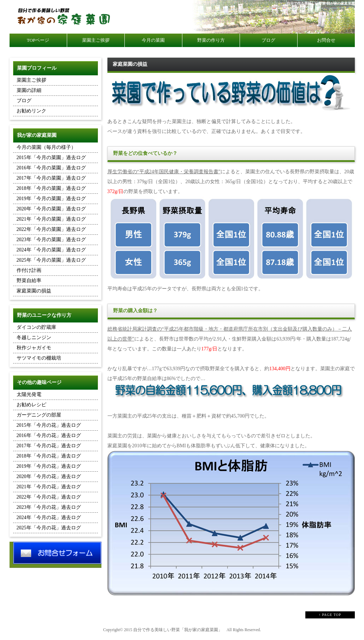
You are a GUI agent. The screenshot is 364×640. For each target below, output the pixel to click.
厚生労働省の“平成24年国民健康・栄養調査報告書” (164, 172)
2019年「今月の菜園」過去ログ (51, 199)
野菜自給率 (29, 281)
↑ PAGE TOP (330, 615)
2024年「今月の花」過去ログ (49, 517)
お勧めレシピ (31, 405)
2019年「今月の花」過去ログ (49, 466)
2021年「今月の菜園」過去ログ (51, 219)
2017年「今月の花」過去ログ (49, 446)
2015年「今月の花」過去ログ (49, 425)
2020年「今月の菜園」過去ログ (51, 209)
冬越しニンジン (34, 338)
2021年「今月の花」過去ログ (49, 487)
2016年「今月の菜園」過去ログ (51, 168)
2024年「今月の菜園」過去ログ (51, 250)
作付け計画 (29, 270)
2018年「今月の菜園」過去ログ (51, 188)
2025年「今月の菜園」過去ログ (51, 260)
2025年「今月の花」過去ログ (49, 528)
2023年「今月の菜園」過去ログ (51, 240)
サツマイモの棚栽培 (39, 358)
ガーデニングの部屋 (39, 415)
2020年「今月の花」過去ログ (49, 476)
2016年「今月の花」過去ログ (49, 435)
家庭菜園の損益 (34, 291)
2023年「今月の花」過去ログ (49, 507)
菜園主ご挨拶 (31, 80)
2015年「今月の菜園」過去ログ (51, 158)
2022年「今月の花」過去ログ (49, 497)
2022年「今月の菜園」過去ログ (51, 229)
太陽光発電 (29, 394)
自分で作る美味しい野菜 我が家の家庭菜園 (321, 3)
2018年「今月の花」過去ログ (49, 456)
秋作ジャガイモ (34, 348)
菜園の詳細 (29, 90)
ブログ (24, 101)
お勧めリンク (31, 111)
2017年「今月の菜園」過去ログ (51, 178)
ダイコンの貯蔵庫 (36, 327)
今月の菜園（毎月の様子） (46, 147)
